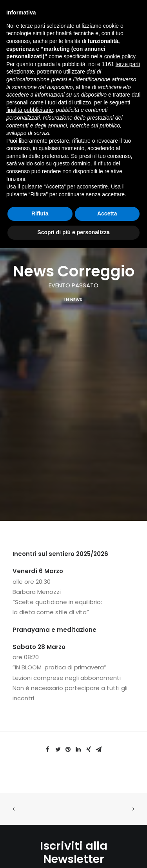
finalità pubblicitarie (30, 110)
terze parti (128, 64)
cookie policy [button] (120, 56)
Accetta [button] (107, 213)
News (76, 292)
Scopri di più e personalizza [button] (73, 232)
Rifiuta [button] (40, 213)
